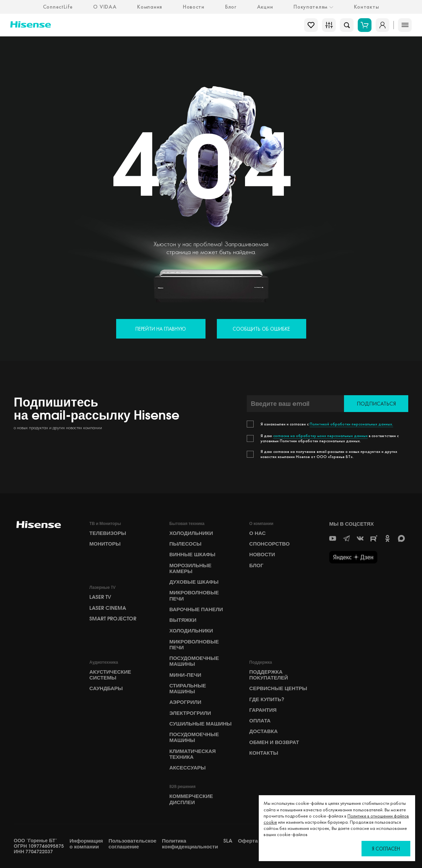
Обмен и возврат (274, 742)
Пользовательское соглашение (133, 844)
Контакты (367, 7)
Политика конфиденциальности (190, 844)
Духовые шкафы (194, 582)
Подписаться (376, 404)
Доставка (263, 731)
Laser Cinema (108, 608)
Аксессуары (188, 768)
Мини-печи (185, 675)
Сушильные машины (201, 724)
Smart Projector (113, 619)
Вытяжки (183, 620)
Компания (150, 7)
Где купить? (266, 699)
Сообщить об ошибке (261, 329)
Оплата (260, 721)
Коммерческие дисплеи (191, 799)
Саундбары (106, 688)
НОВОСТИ (262, 555)
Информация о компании (86, 844)
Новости (194, 7)
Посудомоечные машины (194, 661)
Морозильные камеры (191, 568)
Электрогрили (190, 713)
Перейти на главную (161, 329)
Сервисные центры (278, 688)
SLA (228, 841)
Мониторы (105, 544)
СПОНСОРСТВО (269, 544)
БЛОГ (256, 566)
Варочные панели (196, 609)
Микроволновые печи (194, 596)
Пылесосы (186, 544)
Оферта (248, 841)
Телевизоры (108, 533)
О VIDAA (105, 7)
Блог (231, 7)
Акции (265, 7)
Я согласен (386, 849)
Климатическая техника (193, 754)
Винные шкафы (192, 555)
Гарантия (263, 710)
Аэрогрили (185, 702)
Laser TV (100, 597)
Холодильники (191, 533)
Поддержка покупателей (269, 675)
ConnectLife (58, 7)
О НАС (257, 533)
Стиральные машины (188, 689)
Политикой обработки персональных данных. (351, 424)
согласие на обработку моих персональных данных (320, 436)
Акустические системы (110, 675)
